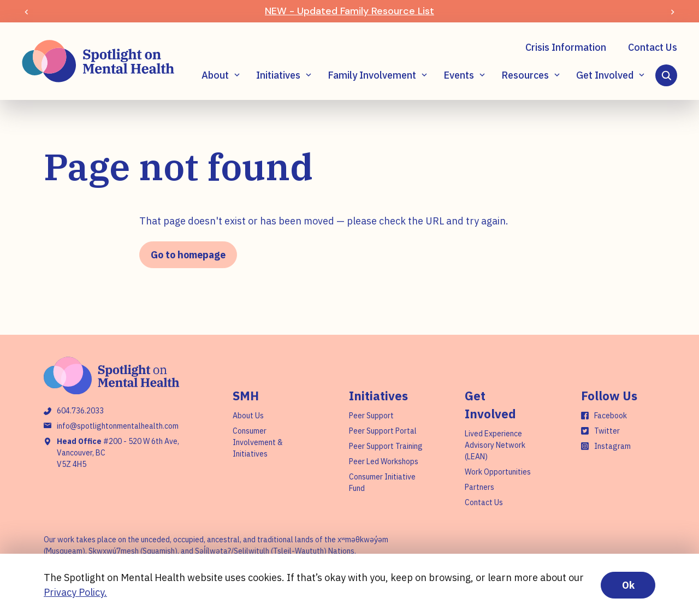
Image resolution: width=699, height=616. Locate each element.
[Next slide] (673, 11)
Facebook (611, 416)
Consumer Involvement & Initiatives (258, 442)
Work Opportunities (498, 472)
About (215, 75)
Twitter (607, 431)
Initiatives (278, 75)
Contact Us (653, 47)
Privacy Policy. (75, 592)
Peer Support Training (386, 446)
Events (459, 75)
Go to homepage (188, 255)
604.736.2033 (80, 411)
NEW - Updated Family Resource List (349, 11)
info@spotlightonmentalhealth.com (118, 426)
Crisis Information (566, 47)
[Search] (666, 75)
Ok (628, 585)
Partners (479, 487)
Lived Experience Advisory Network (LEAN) (495, 445)
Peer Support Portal (383, 431)
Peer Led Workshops (384, 461)
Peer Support (371, 416)
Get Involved (605, 75)
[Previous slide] (26, 11)
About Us (248, 416)
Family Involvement (372, 75)
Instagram (612, 446)
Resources (525, 75)
